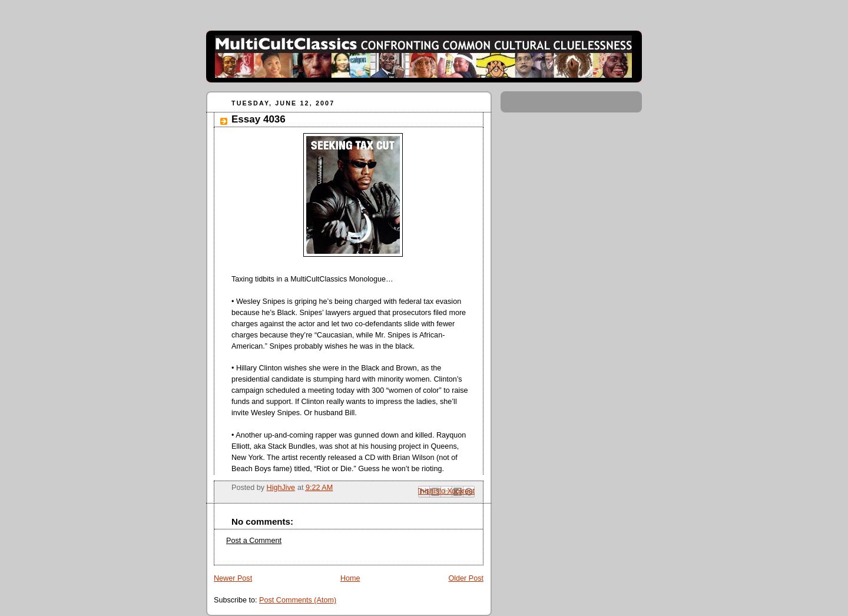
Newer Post (233, 578)
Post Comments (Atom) (298, 600)
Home (350, 578)
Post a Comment (254, 541)
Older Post (466, 578)
